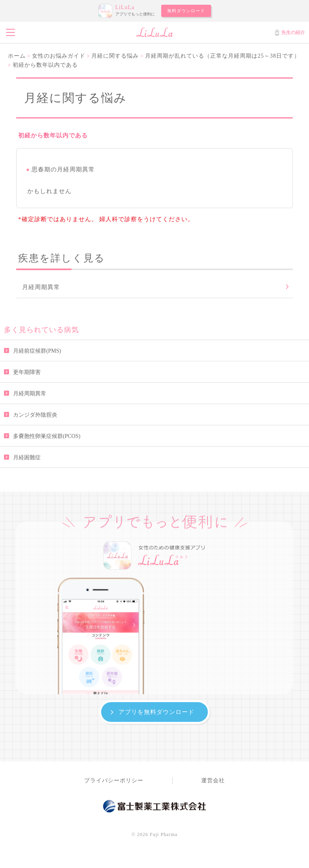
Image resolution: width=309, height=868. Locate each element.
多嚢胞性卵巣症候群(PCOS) (47, 436)
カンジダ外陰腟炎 (35, 415)
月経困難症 (27, 457)
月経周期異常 (30, 394)
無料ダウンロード (186, 11)
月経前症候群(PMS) (37, 351)
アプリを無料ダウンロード (156, 712)
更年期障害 (27, 372)
